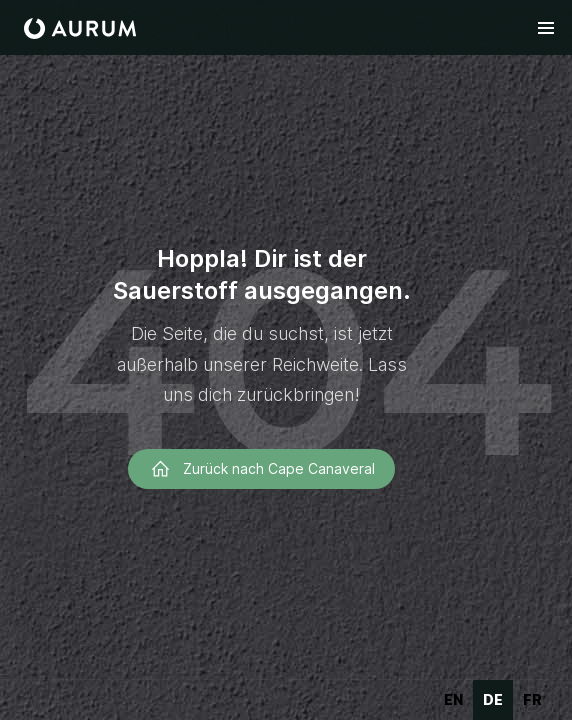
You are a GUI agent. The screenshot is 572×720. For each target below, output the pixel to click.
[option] (453, 700)
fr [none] (532, 699)
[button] (546, 28)
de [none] (493, 699)
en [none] (453, 699)
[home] (80, 28)
